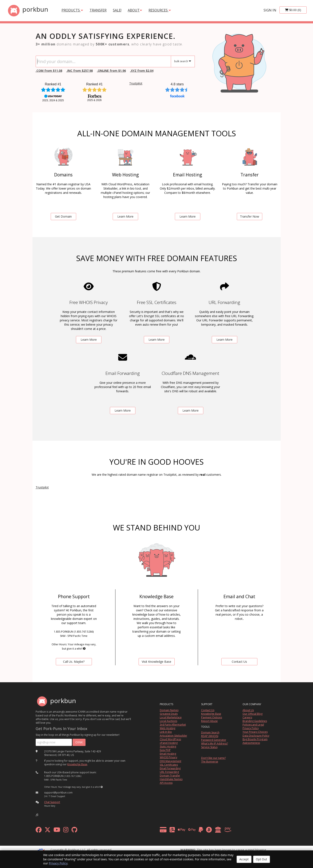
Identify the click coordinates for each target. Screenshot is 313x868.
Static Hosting (168, 746)
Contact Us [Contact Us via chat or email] (239, 662)
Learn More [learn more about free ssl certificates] (157, 340)
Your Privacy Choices (255, 732)
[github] (74, 831)
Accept (244, 859)
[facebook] (39, 831)
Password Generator (214, 740)
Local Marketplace (171, 717)
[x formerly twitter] (48, 831)
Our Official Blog (253, 714)
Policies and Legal (253, 725)
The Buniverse (210, 762)
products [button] (72, 10)
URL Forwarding (169, 772)
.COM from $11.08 (49, 71)
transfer (98, 10)
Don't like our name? (213, 758)
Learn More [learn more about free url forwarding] (225, 340)
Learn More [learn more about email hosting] (188, 216)
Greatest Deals (169, 714)
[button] (183, 61)
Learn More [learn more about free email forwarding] (123, 410)
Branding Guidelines (255, 721)
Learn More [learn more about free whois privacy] (89, 340)
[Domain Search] (103, 61)
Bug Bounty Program (255, 739)
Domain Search (210, 732)
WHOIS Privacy (168, 757)
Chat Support (52, 802)
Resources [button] (160, 10)
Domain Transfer (170, 776)
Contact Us (208, 710)
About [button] (135, 10)
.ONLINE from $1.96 (111, 71)
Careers (247, 717)
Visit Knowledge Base (156, 662)
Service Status (209, 747)
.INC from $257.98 (80, 71)
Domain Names (169, 710)
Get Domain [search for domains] (63, 216)
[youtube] (57, 831)
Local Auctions (168, 721)
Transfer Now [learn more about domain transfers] (250, 216)
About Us (248, 710)
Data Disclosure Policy (256, 736)
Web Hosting (168, 728)
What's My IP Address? (215, 743)
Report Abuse (209, 721)
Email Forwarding (170, 768)
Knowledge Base (77, 764)
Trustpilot (136, 83)
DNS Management (171, 761)
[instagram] (66, 831)
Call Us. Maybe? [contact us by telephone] (74, 662)
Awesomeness (251, 743)
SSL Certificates (169, 765)
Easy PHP (165, 750)
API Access (166, 783)
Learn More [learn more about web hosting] (125, 216)
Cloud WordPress (170, 739)
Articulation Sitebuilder (173, 736)
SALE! (117, 10)
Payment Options (212, 717)
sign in (270, 10)
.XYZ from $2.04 (142, 71)
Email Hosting (168, 754)
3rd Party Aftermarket (173, 725)
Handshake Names (171, 779)
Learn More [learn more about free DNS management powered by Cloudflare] (191, 410)
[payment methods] (197, 831)
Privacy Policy (58, 863)
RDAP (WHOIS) (210, 736)
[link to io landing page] (239, 61)
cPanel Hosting (169, 743)
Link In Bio (166, 732)
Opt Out (262, 859)
